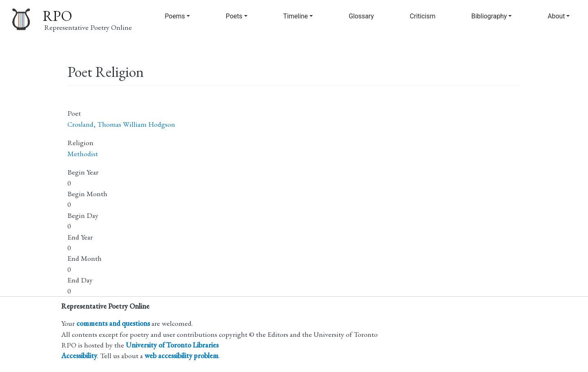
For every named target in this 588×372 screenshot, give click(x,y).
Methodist (83, 154)
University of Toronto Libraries (172, 345)
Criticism (423, 16)
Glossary (361, 16)
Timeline (296, 16)
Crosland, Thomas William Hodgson (121, 124)
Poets (234, 16)
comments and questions (113, 323)
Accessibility (79, 355)
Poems (175, 16)
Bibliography (489, 16)
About (556, 16)
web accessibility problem (182, 355)
